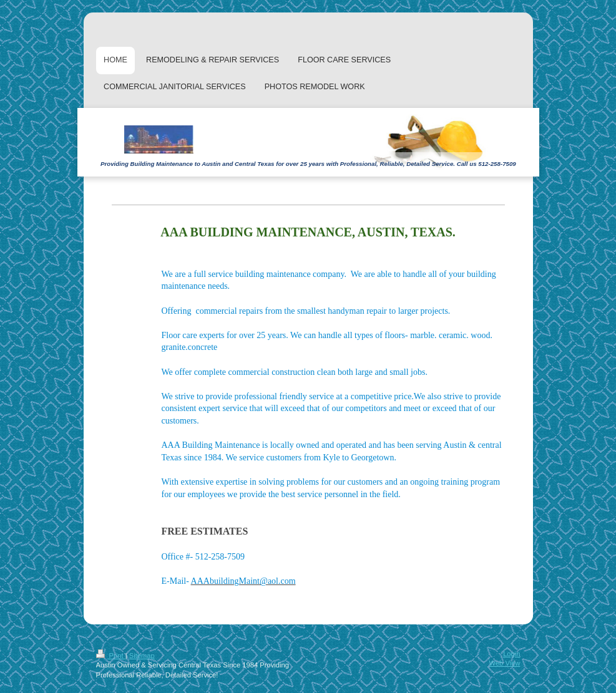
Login (511, 654)
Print (111, 656)
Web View (505, 663)
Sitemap (142, 656)
